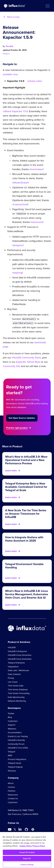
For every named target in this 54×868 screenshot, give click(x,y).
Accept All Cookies (27, 852)
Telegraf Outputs (15, 767)
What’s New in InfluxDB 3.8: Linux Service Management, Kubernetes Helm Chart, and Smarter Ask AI (27, 594)
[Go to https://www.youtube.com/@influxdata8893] (10, 830)
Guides (11, 713)
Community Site (12, 366)
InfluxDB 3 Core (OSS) (18, 748)
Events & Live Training (18, 736)
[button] (47, 6)
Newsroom (13, 795)
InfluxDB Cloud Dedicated (20, 659)
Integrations (13, 667)
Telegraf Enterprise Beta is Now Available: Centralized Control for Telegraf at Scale (26, 487)
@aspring (17, 273)
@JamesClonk (20, 204)
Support (12, 725)
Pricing (11, 678)
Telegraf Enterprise (16, 663)
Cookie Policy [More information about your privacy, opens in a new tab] (26, 846)
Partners (12, 791)
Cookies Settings (27, 865)
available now (10, 74)
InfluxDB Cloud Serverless (20, 655)
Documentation (15, 733)
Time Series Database (18, 690)
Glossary (12, 771)
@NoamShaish (20, 183)
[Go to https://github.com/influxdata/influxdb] (26, 830)
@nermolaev (36, 169)
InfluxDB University (16, 740)
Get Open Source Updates (22, 418)
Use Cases (13, 682)
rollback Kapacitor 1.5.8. (16, 111)
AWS (10, 755)
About (11, 783)
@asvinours (37, 222)
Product (6, 54)
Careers (11, 787)
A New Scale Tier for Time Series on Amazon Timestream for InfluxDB (26, 514)
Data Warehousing (16, 697)
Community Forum (16, 744)
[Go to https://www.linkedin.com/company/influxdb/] (20, 829)
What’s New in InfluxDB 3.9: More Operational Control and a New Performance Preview (26, 460)
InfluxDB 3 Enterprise (17, 651)
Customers (13, 721)
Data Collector (14, 674)
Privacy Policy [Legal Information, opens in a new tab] (39, 846)
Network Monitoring (17, 701)
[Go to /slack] (33, 830)
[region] (27, 850)
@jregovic (18, 245)
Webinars (12, 729)
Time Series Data (16, 686)
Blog (10, 717)
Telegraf (11, 752)
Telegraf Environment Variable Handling (24, 566)
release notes (35, 81)
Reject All (27, 858)
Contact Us (13, 799)
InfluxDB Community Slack (26, 358)
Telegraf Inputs (15, 763)
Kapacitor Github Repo (28, 362)
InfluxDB (12, 647)
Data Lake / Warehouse (18, 670)
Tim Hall (9, 46)
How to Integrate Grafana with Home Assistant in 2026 (24, 539)
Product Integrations (17, 759)
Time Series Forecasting (19, 693)
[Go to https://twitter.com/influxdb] (15, 830)
